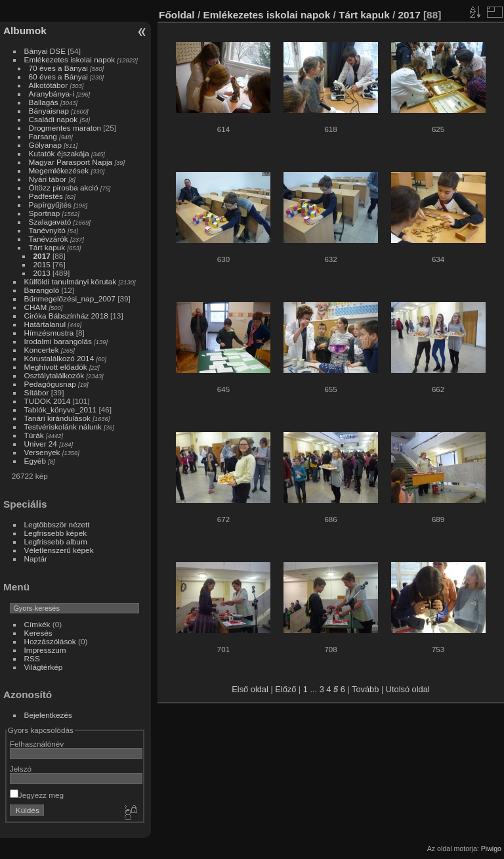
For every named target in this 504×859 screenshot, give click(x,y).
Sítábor (37, 392)
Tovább (365, 689)
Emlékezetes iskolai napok (70, 59)
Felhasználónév (37, 744)
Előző (285, 689)
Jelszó (21, 769)
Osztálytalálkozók (54, 375)
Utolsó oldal (408, 689)
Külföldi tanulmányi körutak (71, 281)
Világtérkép (44, 667)
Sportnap (45, 213)
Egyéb (35, 461)
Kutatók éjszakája (59, 153)
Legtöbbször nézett (57, 524)
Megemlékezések (59, 170)
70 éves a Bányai (58, 68)
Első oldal (250, 689)
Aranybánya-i (52, 94)
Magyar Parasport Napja (71, 162)
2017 (42, 256)
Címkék (37, 624)
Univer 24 (41, 444)
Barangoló (42, 290)
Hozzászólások (50, 641)
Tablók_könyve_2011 (61, 409)
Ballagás (44, 102)
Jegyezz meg (37, 795)
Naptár (36, 559)
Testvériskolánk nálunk (63, 427)
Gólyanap (45, 145)
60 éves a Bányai (58, 77)
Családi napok (53, 119)
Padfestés (46, 196)
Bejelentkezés (48, 715)
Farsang (43, 136)
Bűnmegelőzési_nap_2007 (70, 298)
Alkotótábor (49, 85)
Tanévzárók (49, 239)
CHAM (36, 307)
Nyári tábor (48, 179)
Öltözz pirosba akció (64, 187)
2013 (42, 273)
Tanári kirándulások (57, 418)
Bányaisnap (49, 111)
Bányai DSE (45, 51)
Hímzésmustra (49, 333)
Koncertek (42, 350)
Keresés (38, 633)
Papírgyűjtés (50, 205)
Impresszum (45, 650)
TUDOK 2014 (48, 401)
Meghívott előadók (56, 367)
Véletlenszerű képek (59, 550)
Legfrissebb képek (56, 533)
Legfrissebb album (56, 541)
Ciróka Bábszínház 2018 (66, 316)
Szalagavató (50, 222)
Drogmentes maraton (65, 128)
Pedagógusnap (50, 384)
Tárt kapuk (47, 247)
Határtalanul (45, 324)
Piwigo (491, 848)
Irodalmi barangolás (58, 341)
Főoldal (177, 15)
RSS (32, 658)
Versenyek (42, 452)
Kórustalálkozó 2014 (59, 358)
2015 (42, 264)
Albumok (25, 31)
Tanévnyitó (47, 230)
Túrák (34, 435)
